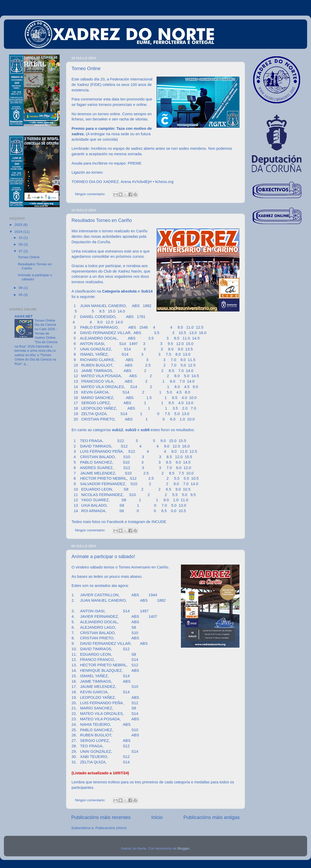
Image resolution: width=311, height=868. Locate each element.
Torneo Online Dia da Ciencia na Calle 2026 (45, 325)
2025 (19, 225)
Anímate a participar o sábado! (103, 557)
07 (21, 251)
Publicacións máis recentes (101, 817)
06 (21, 288)
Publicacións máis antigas (212, 817)
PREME (135, 163)
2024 (19, 232)
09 (21, 244)
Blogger (183, 848)
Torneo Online (86, 69)
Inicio (157, 817)
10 (21, 238)
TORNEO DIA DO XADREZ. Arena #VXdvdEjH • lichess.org (122, 182)
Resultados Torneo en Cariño (102, 220)
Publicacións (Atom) (111, 828)
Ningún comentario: (91, 194)
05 (21, 295)
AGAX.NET (24, 316)
